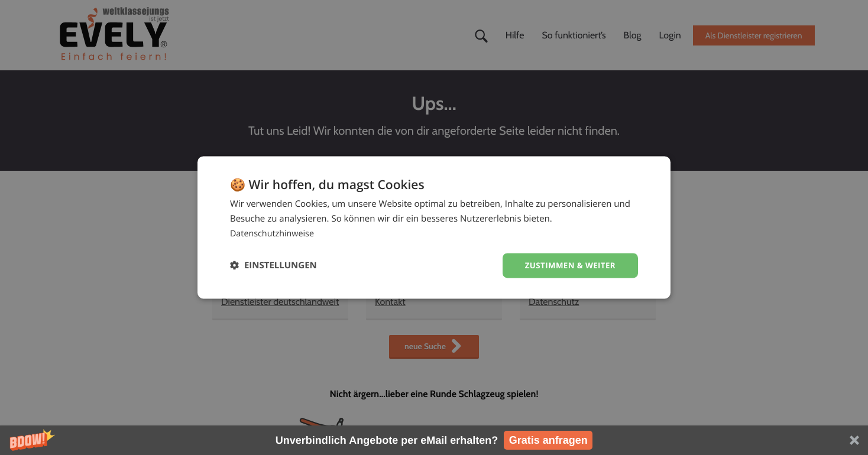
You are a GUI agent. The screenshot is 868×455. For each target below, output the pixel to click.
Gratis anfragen (548, 440)
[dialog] (434, 227)
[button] (434, 440)
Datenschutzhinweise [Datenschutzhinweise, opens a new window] (274, 233)
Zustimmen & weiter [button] (568, 265)
